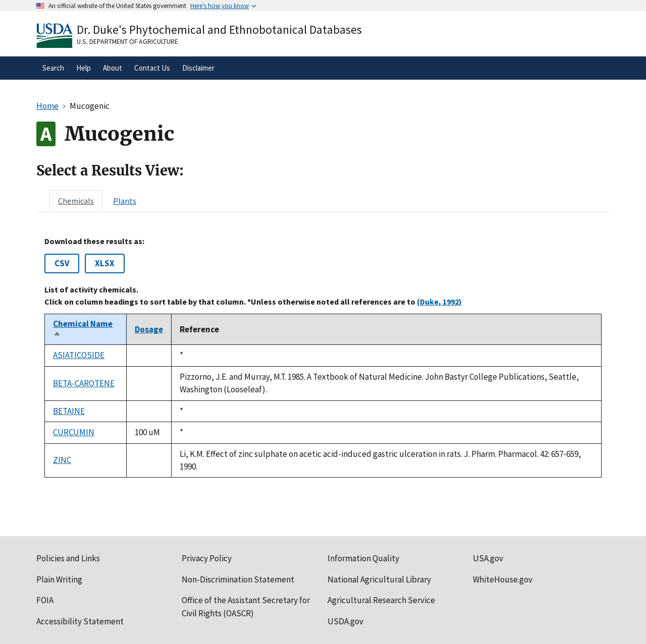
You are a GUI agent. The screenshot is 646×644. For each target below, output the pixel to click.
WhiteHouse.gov (503, 579)
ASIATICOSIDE (79, 355)
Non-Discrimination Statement (238, 579)
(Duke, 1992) (439, 302)
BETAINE (69, 411)
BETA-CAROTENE (84, 383)
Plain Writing (59, 579)
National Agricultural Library (379, 579)
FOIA (45, 600)
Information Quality (363, 558)
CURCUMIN (74, 432)
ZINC (62, 460)
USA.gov (488, 558)
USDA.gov (345, 621)
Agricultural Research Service (381, 600)
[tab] (76, 201)
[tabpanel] (323, 357)
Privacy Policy (207, 558)
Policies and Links (68, 558)
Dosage (149, 329)
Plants (125, 201)
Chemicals (76, 201)
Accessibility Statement (80, 621)
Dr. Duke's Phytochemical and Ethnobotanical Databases (219, 30)
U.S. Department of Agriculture (127, 41)
